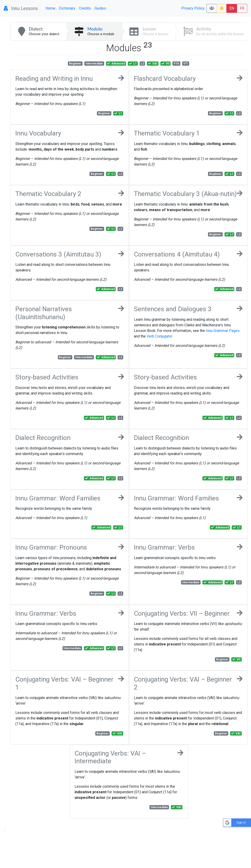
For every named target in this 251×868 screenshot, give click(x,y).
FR (242, 8)
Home (50, 8)
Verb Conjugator (159, 336)
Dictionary (67, 8)
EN (232, 8)
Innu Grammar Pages (223, 331)
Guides (100, 8)
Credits (85, 8)
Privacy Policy (193, 8)
